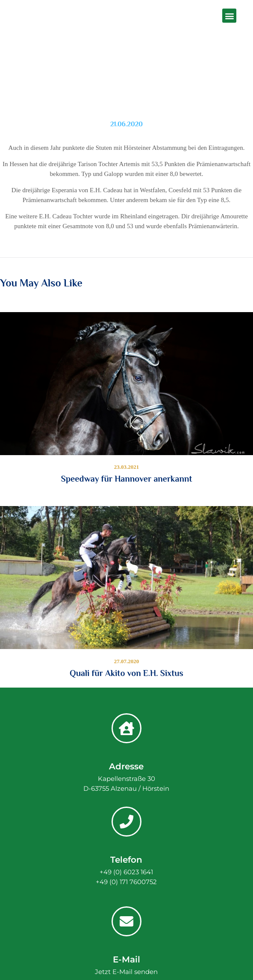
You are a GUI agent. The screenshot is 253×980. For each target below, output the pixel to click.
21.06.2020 (126, 124)
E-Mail (126, 959)
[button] (229, 16)
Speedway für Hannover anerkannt (127, 479)
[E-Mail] (126, 921)
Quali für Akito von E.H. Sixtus (126, 673)
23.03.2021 (127, 467)
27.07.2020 (127, 661)
